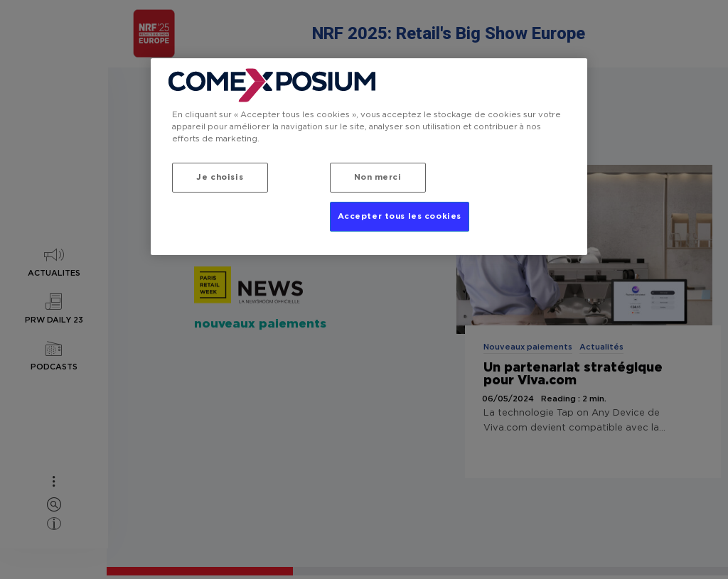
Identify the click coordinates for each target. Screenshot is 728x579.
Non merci (378, 177)
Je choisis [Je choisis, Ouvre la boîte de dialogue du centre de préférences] (220, 177)
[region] (369, 157)
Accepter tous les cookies (400, 216)
